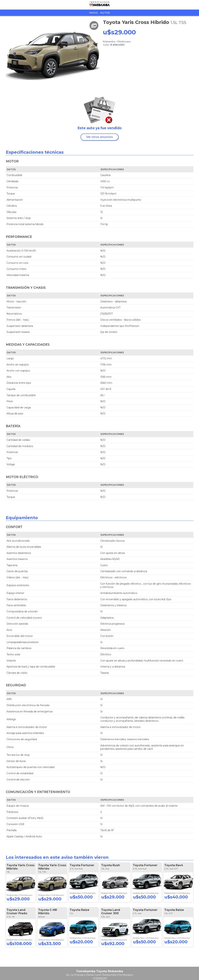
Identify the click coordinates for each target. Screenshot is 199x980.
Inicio (93, 13)
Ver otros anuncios (99, 137)
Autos (105, 13)
